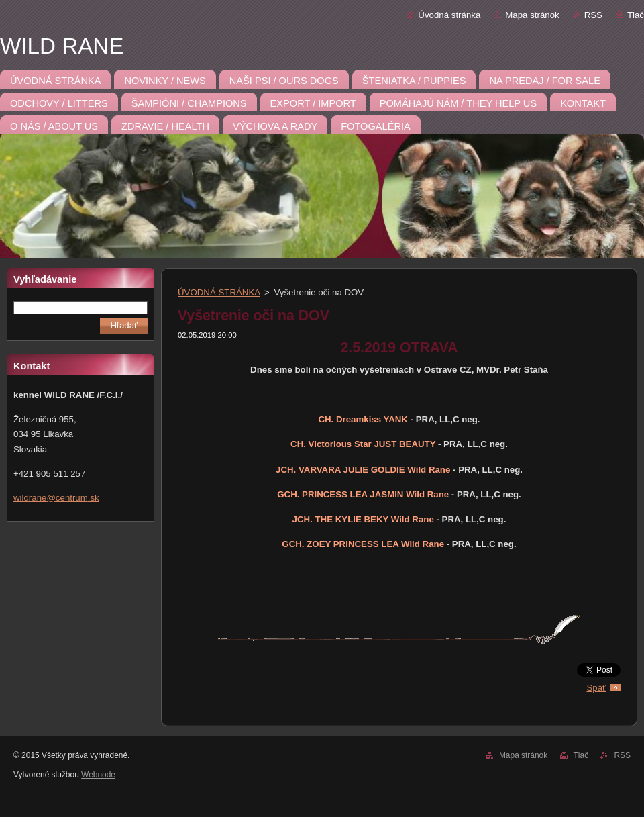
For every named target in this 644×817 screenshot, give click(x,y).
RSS (593, 15)
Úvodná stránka (449, 15)
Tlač (636, 15)
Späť (596, 688)
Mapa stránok (532, 15)
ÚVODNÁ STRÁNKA (219, 292)
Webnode (98, 775)
